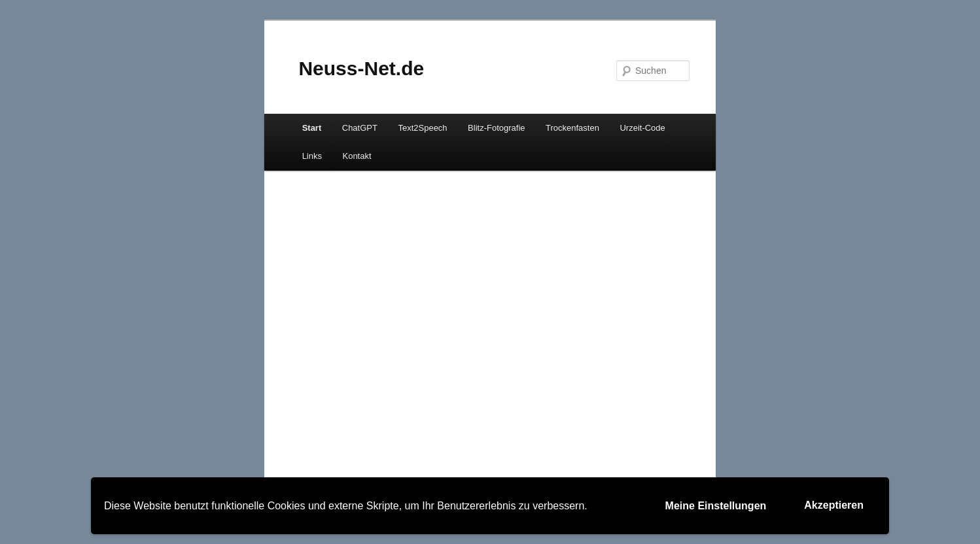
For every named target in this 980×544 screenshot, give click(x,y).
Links (312, 156)
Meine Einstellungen (716, 506)
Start (312, 128)
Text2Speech (422, 128)
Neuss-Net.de (361, 68)
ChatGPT (360, 128)
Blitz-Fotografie (496, 128)
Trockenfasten (572, 128)
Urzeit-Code (642, 128)
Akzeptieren (834, 505)
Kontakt (357, 156)
